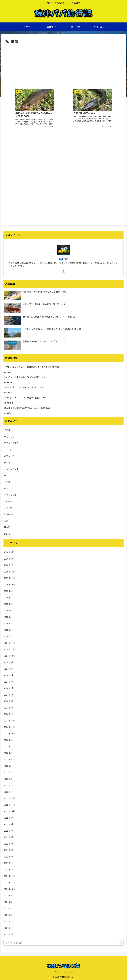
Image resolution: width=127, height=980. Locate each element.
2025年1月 (9, 636)
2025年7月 (9, 603)
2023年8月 (9, 746)
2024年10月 (9, 655)
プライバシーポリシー (63, 971)
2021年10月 (9, 888)
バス (6, 487)
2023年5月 (9, 765)
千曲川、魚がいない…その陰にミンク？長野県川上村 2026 (32, 366)
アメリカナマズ (11, 442)
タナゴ (7, 474)
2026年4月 (9, 551)
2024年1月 (9, 713)
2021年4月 (9, 927)
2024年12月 (9, 642)
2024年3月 (9, 700)
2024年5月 (9, 687)
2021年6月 (9, 914)
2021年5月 (9, 921)
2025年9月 (9, 590)
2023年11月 (9, 726)
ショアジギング (11, 468)
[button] (121, 942)
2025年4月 (9, 616)
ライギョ (8, 500)
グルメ (7, 461)
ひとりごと (9, 436)
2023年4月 (9, 772)
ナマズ (7, 481)
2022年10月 (9, 810)
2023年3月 (9, 778)
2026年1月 (9, 564)
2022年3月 (9, 856)
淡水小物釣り (10, 513)
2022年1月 (9, 869)
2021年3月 (9, 933)
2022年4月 (9, 849)
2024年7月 (9, 674)
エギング (8, 449)
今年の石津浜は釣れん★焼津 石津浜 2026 (24, 387)
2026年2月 (9, 558)
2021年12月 (9, 875)
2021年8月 (9, 901)
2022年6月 (9, 836)
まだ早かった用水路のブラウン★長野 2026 (24, 376)
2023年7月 (9, 752)
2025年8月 (9, 597)
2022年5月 (9, 843)
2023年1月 (9, 791)
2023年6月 (9, 759)
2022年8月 (9, 823)
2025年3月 (9, 623)
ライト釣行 (9, 507)
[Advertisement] (63, 65)
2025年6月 (9, 610)
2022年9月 (9, 817)
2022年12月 (9, 797)
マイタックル (10, 494)
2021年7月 (9, 908)
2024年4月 (9, 694)
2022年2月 (9, 862)
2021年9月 (9, 895)
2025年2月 (9, 629)
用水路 (7, 526)
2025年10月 (9, 584)
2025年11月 (9, 577)
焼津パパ (63, 258)
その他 (7, 429)
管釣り (7, 533)
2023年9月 (9, 739)
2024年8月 (9, 668)
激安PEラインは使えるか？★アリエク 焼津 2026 (27, 407)
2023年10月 (9, 733)
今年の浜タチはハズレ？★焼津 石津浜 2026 (25, 397)
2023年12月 (9, 720)
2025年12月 (9, 571)
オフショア (9, 455)
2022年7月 (9, 830)
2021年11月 (9, 882)
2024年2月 (9, 707)
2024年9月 (9, 661)
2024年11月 (9, 648)
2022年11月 (9, 804)
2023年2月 (9, 785)
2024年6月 (9, 681)
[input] (63, 942)
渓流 (6, 520)
